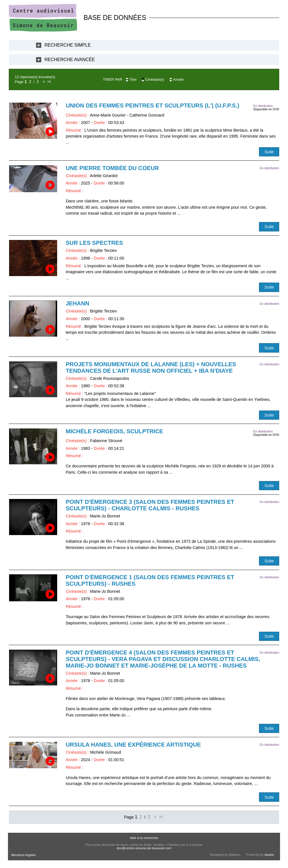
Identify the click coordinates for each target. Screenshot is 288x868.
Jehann (77, 303)
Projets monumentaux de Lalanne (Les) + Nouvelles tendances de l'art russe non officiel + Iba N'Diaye (151, 367)
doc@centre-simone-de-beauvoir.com (144, 848)
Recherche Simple (68, 45)
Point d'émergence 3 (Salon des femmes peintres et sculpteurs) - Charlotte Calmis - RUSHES (150, 505)
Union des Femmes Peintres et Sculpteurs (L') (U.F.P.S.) (152, 105)
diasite (269, 855)
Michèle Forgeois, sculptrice (114, 431)
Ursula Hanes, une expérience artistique (133, 745)
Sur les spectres (94, 243)
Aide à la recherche (144, 838)
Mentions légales (24, 855)
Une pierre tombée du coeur (112, 168)
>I (49, 82)
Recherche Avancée (70, 60)
